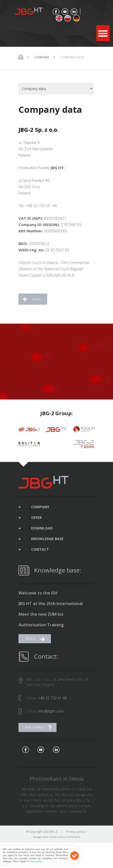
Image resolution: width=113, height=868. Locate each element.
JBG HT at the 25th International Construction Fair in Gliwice (51, 606)
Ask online (34, 729)
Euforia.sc (74, 839)
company (40, 509)
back (37, 299)
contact (40, 551)
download (42, 530)
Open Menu (103, 33)
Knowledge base (47, 541)
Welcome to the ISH (38, 595)
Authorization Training (41, 627)
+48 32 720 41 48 (52, 700)
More (30, 640)
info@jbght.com (51, 713)
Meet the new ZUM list (41, 616)
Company (42, 57)
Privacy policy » (76, 833)
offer (36, 520)
